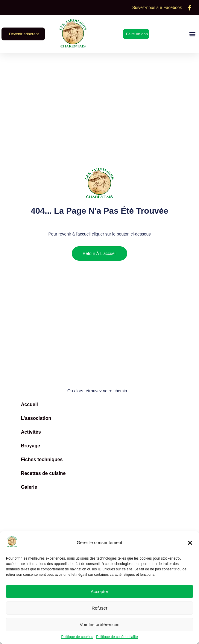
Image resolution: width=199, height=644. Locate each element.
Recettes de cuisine (43, 473)
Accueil (29, 404)
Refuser (99, 608)
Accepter (99, 591)
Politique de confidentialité (117, 637)
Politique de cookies (77, 637)
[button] (190, 543)
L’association (36, 418)
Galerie (29, 487)
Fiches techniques (42, 460)
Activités (31, 432)
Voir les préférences (99, 624)
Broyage (31, 446)
